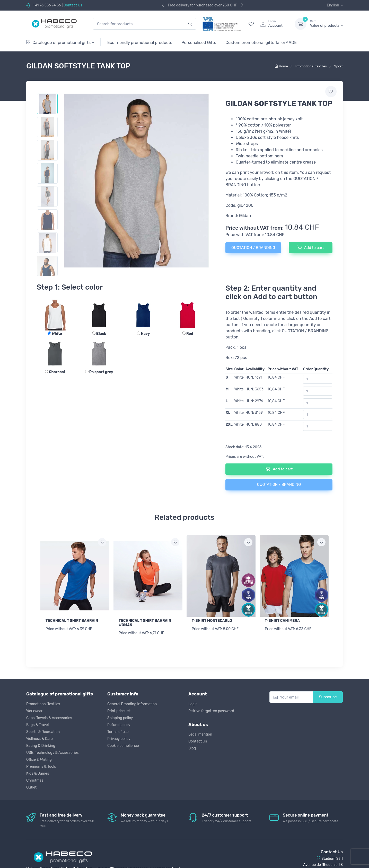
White (55, 334)
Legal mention (200, 734)
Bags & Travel (37, 725)
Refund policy (119, 725)
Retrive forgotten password (211, 711)
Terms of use (118, 732)
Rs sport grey (99, 372)
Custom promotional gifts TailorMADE (261, 43)
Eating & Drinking (41, 746)
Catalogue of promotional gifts (58, 43)
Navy (143, 334)
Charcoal (55, 372)
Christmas (35, 780)
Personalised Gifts (199, 43)
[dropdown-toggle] (301, 24)
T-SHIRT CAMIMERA (282, 621)
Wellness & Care (39, 739)
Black (99, 334)
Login (193, 704)
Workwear (34, 711)
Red (188, 334)
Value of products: (326, 24)
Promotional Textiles (43, 704)
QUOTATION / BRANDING (253, 248)
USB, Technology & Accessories (52, 753)
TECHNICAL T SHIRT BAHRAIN (72, 621)
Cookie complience (123, 746)
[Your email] (291, 697)
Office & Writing (39, 760)
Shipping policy (120, 718)
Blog (192, 748)
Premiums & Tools (41, 767)
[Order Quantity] (318, 379)
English (333, 5)
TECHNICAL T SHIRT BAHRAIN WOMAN (145, 623)
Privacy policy (119, 739)
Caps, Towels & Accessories (49, 718)
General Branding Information (132, 704)
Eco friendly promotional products (140, 43)
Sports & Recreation (43, 732)
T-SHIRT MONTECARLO (212, 621)
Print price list (119, 711)
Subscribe (328, 697)
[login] (273, 24)
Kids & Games (38, 773)
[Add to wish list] (102, 542)
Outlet (31, 787)
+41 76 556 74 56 (47, 5)
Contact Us (73, 5)
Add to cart (310, 247)
